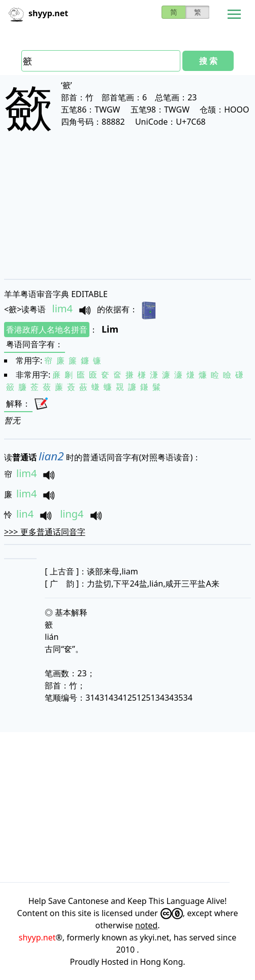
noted (146, 925)
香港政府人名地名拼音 (47, 330)
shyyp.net (37, 937)
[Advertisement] (127, 214)
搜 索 (208, 61)
